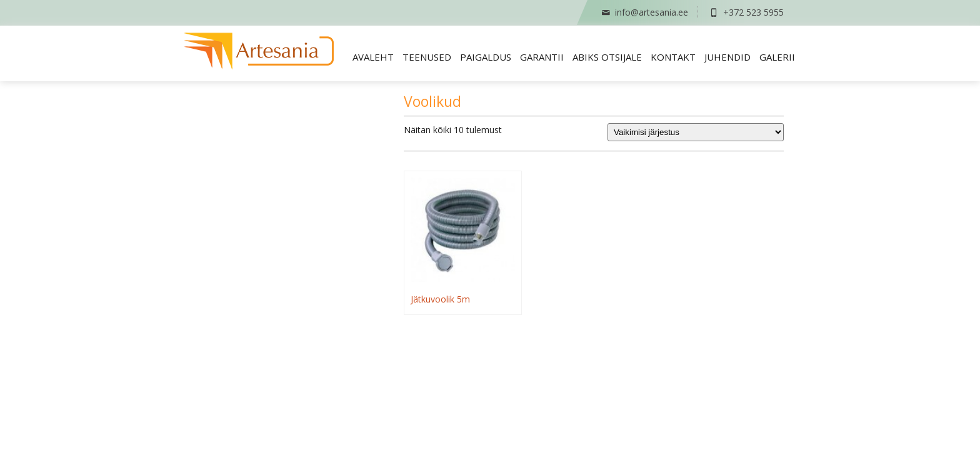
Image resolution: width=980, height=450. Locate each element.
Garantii (542, 57)
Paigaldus (486, 57)
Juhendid (727, 57)
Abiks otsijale (607, 57)
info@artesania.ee (644, 12)
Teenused (427, 57)
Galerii (777, 57)
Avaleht (373, 57)
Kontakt (673, 57)
